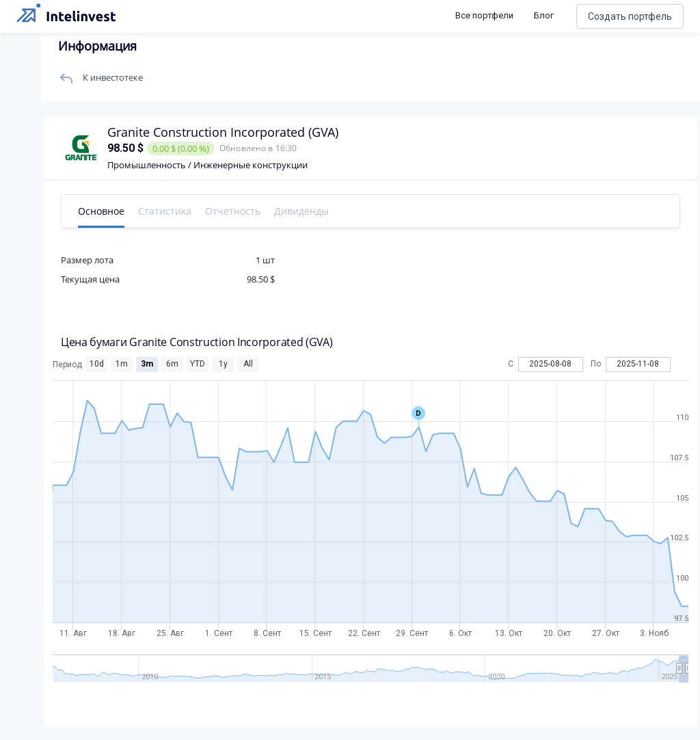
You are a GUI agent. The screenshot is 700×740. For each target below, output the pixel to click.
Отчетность (233, 211)
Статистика (165, 211)
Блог (544, 15)
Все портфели (484, 15)
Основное (101, 211)
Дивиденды (301, 211)
